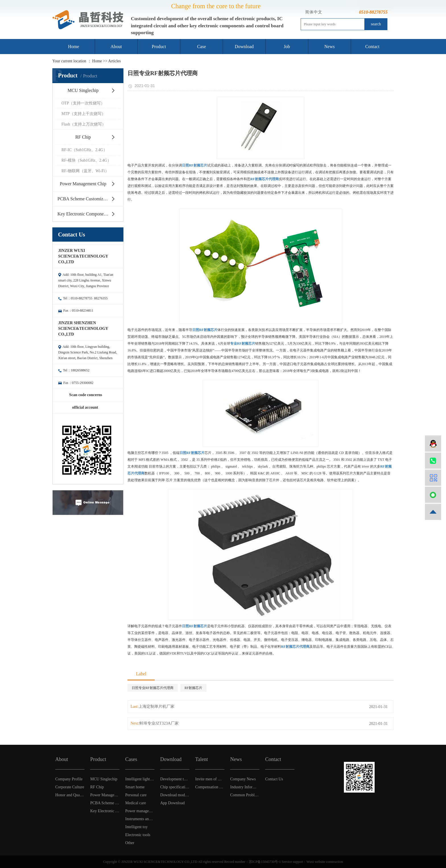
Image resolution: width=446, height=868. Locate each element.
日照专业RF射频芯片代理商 (153, 688)
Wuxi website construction (325, 862)
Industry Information (245, 787)
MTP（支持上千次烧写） (83, 114)
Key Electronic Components (83, 214)
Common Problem (245, 795)
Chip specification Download (175, 787)
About (116, 47)
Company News (243, 779)
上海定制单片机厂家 (156, 706)
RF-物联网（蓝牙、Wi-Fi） (85, 171)
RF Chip (83, 137)
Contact (372, 47)
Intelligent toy (136, 827)
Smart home (135, 787)
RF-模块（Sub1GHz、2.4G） (86, 160)
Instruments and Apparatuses (140, 819)
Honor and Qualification (70, 795)
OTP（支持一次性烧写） (83, 103)
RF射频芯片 (194, 688)
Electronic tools (138, 835)
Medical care (136, 803)
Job (287, 47)
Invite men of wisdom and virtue (210, 779)
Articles (114, 61)
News (329, 47)
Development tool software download (175, 779)
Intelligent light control (140, 779)
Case (202, 47)
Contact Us (274, 779)
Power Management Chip (83, 184)
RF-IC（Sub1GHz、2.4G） (84, 150)
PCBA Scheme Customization (85, 199)
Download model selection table (175, 795)
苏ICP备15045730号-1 (265, 862)
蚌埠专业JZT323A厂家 (159, 723)
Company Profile (69, 779)
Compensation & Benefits (210, 787)
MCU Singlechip (83, 90)
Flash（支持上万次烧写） (84, 124)
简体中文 (314, 12)
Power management (140, 811)
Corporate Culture (70, 787)
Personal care (136, 795)
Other (130, 843)
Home (74, 47)
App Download (172, 803)
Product (159, 47)
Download (244, 47)
